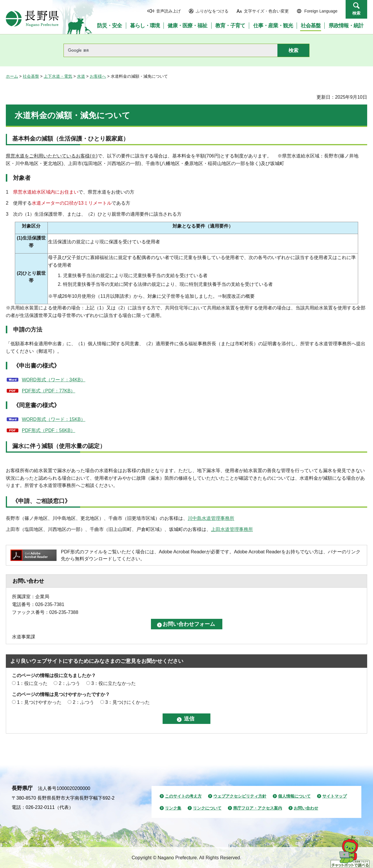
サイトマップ (335, 796)
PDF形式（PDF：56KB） (49, 430)
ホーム (12, 76)
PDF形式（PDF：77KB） (49, 391)
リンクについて (207, 808)
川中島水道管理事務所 (211, 518)
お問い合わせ (306, 808)
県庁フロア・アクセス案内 (258, 808)
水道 (81, 76)
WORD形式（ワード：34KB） (54, 380)
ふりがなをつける (212, 11)
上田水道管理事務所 (232, 529)
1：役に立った (32, 683)
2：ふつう (70, 683)
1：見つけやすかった (39, 702)
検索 (356, 13)
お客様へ (98, 76)
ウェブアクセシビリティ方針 (240, 796)
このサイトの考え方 (183, 796)
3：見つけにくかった (127, 702)
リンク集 (173, 808)
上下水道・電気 (58, 76)
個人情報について (294, 796)
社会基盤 (31, 76)
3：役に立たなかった (114, 683)
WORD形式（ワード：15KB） (54, 419)
